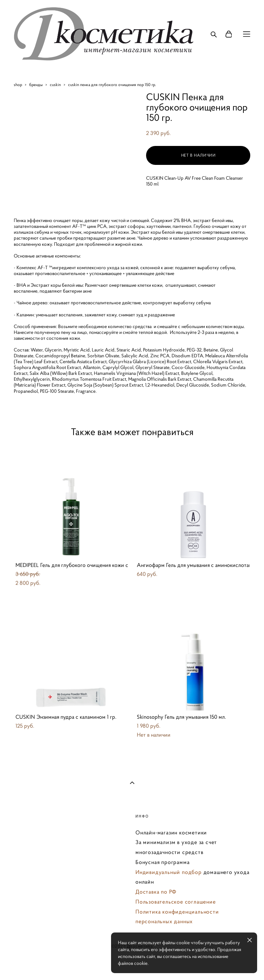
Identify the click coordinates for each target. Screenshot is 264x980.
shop (18, 85)
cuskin (55, 85)
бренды (36, 85)
